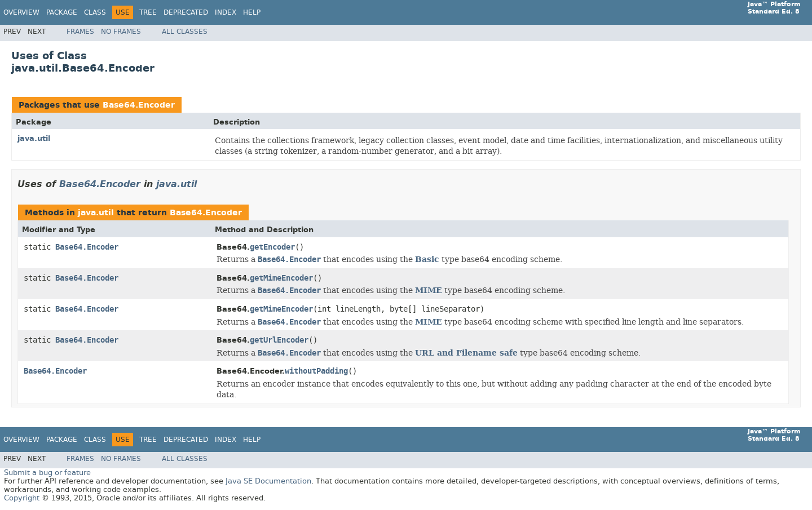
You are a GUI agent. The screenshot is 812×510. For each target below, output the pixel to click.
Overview (21, 12)
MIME (429, 290)
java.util (34, 138)
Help (252, 12)
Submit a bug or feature (47, 473)
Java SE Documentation (268, 481)
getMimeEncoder (281, 278)
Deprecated (186, 12)
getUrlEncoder (279, 340)
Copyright (22, 498)
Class (95, 12)
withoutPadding (316, 371)
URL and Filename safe (466, 353)
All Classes (185, 32)
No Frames (121, 32)
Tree (148, 12)
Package (62, 12)
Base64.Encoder (139, 105)
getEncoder (272, 247)
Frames (80, 32)
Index (226, 12)
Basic (427, 259)
